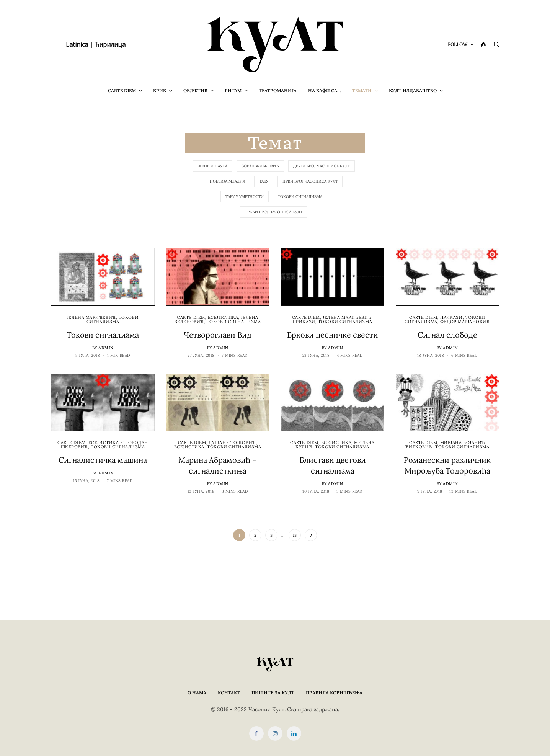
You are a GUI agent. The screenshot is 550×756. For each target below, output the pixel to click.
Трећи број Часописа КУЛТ (274, 212)
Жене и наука (213, 166)
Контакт (229, 693)
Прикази (304, 322)
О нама (197, 693)
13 (295, 535)
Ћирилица (110, 44)
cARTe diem (191, 317)
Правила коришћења (334, 693)
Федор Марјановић (465, 322)
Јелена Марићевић (91, 317)
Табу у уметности (245, 197)
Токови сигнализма (300, 197)
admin (106, 348)
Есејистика (223, 317)
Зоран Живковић (260, 166)
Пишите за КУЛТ (273, 693)
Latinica (77, 44)
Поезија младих (227, 181)
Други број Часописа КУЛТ (322, 166)
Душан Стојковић (232, 442)
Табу (264, 181)
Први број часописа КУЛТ (310, 181)
